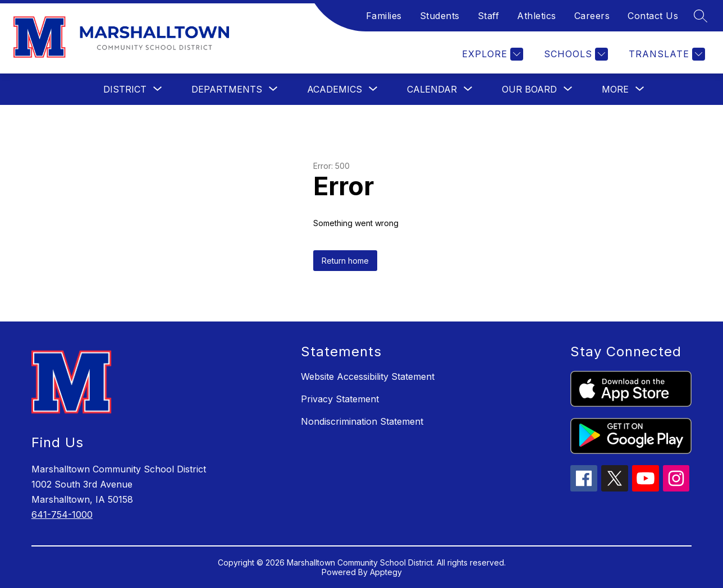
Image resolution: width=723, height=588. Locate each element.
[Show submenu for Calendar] (432, 89)
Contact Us (653, 16)
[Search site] (701, 16)
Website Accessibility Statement (368, 376)
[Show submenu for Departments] (227, 89)
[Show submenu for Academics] (335, 89)
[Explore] (491, 54)
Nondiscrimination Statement (362, 421)
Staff (489, 16)
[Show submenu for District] (125, 89)
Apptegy (386, 572)
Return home (345, 261)
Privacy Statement (340, 399)
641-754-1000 (62, 514)
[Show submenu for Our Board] (529, 89)
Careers (592, 16)
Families (384, 16)
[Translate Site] (665, 54)
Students (440, 16)
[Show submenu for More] (615, 89)
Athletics (537, 16)
